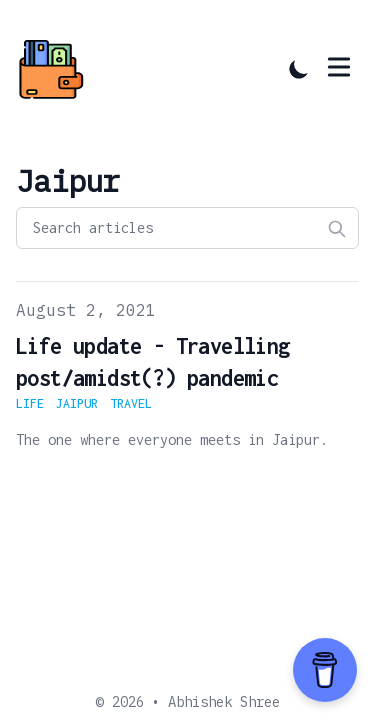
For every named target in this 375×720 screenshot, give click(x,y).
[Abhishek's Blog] (57, 69)
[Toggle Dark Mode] (299, 69)
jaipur (77, 403)
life (30, 403)
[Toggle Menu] (339, 67)
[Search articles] (187, 228)
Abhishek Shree (224, 702)
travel (131, 403)
